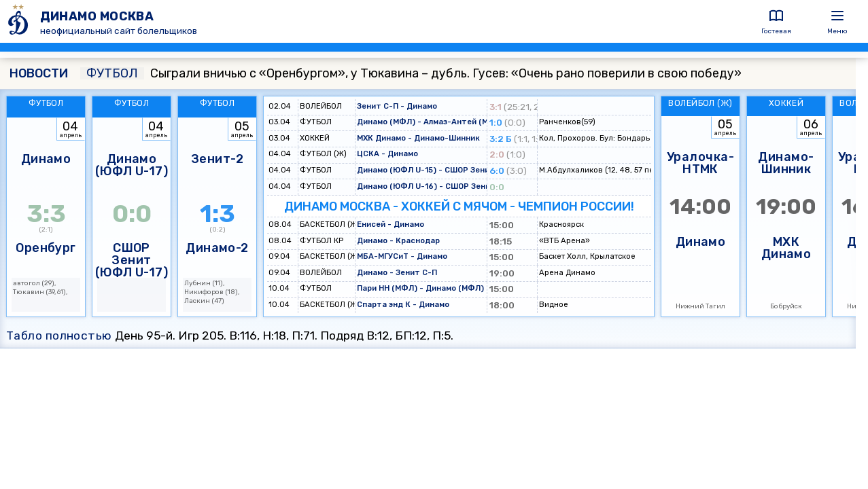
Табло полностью (59, 336)
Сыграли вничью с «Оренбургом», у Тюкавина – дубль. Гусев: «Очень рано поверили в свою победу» (411, 73)
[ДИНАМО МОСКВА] (20, 21)
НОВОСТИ (39, 73)
